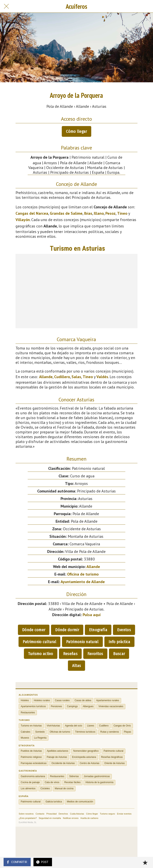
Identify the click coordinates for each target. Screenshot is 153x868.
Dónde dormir (67, 630)
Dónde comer (34, 630)
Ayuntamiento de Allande (83, 582)
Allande (46, 377)
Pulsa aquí (92, 615)
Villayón (23, 220)
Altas (77, 666)
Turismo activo (41, 654)
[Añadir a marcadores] (145, 862)
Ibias (88, 213)
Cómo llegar (76, 131)
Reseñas (70, 654)
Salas (76, 377)
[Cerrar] (6, 6)
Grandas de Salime (66, 213)
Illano (99, 213)
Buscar (119, 654)
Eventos (124, 630)
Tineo (122, 213)
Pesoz (110, 213)
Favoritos (95, 654)
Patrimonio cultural (39, 642)
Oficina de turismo (83, 574)
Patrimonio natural (82, 642)
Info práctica (119, 642)
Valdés (102, 377)
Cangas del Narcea (32, 213)
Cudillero (62, 377)
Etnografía (98, 630)
